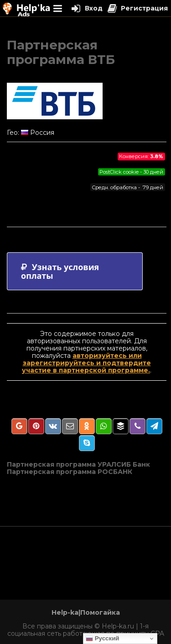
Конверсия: (141, 156)
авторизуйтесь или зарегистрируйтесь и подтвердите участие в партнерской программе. (86, 363)
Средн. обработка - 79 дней (127, 187)
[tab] (75, 271)
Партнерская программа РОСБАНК (70, 472)
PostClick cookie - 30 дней (131, 172)
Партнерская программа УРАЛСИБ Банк (78, 464)
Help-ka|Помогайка (86, 612)
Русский (103, 639)
